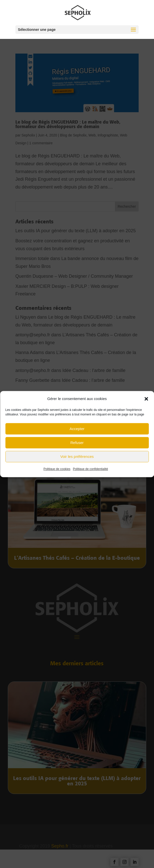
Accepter (77, 431)
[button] (146, 402)
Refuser (77, 445)
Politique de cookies (57, 472)
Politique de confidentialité (90, 472)
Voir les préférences (77, 459)
